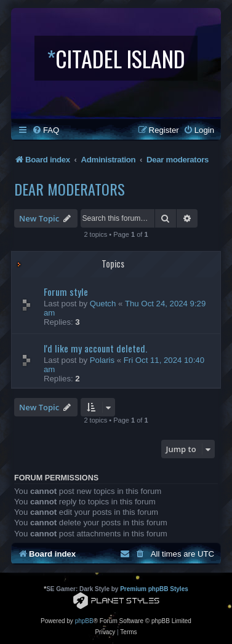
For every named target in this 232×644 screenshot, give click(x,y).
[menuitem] (46, 130)
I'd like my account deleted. (95, 348)
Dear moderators (70, 189)
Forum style (66, 292)
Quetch (103, 304)
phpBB (84, 621)
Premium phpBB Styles (154, 589)
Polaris (102, 360)
